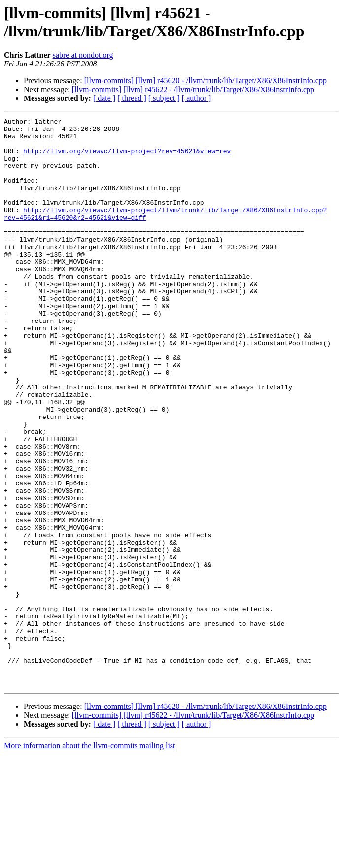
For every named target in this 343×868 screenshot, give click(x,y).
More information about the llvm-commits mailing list (90, 859)
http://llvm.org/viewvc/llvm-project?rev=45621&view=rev (127, 158)
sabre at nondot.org (83, 55)
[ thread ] (132, 98)
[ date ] (104, 98)
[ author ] (197, 98)
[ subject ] (164, 98)
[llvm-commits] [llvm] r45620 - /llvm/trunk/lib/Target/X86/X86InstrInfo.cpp (206, 80)
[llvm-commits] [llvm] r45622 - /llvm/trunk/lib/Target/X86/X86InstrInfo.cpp (193, 89)
